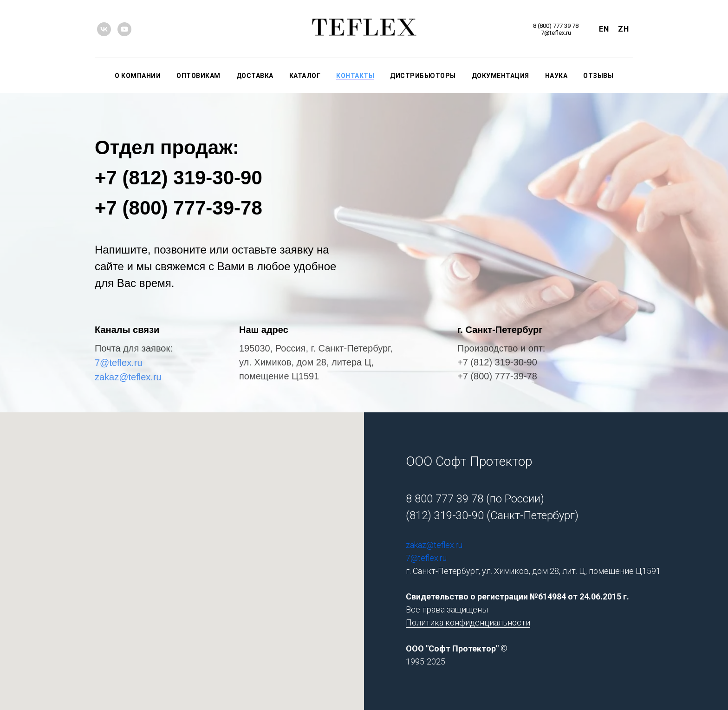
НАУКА (556, 76)
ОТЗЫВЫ (598, 76)
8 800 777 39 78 (445, 499)
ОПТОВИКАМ (198, 76)
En (604, 29)
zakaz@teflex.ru (128, 377)
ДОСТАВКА (255, 76)
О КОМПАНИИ (138, 76)
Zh (623, 29)
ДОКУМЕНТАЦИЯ (500, 76)
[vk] (104, 29)
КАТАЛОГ (305, 76)
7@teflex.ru (119, 363)
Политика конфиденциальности (468, 622)
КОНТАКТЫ (355, 76)
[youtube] (124, 29)
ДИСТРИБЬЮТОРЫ (423, 76)
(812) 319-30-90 (445, 515)
